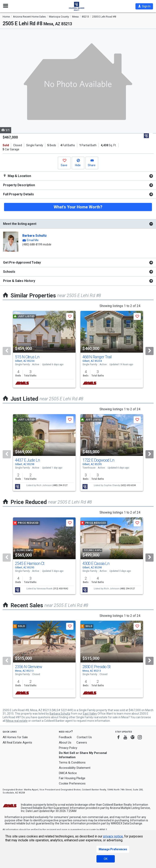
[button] (144, 6)
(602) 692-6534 (128, 485)
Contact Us (84, 737)
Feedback (65, 737)
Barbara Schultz (35, 236)
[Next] (149, 351)
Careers (82, 743)
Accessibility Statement (75, 768)
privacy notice (113, 836)
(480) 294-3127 (60, 485)
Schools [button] (9, 272)
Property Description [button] (19, 185)
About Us (65, 743)
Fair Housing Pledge (72, 778)
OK (106, 859)
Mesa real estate (17, 721)
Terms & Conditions (72, 762)
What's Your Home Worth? (78, 207)
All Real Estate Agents (17, 743)
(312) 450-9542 (61, 589)
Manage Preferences (113, 849)
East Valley (90, 714)
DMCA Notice (68, 773)
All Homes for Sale (15, 737)
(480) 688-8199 (32, 244)
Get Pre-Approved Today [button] (22, 262)
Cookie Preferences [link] (72, 783)
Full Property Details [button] (18, 194)
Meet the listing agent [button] (20, 224)
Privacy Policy (68, 748)
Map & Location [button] (17, 176)
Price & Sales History (19, 281)
